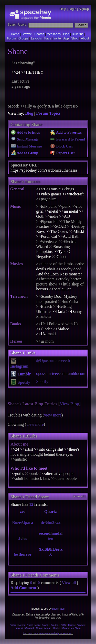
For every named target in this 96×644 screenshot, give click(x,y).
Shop (75, 38)
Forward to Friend (68, 139)
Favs (48, 38)
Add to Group (24, 153)
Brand (45, 625)
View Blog (70, 404)
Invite (57, 38)
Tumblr (21, 374)
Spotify (20, 382)
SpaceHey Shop (72, 628)
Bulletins (77, 34)
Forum (11, 38)
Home (15, 34)
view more (53, 415)
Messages (54, 34)
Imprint (19, 628)
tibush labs (58, 609)
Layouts (36, 38)
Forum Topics (48, 113)
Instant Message (26, 146)
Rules (30, 625)
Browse (27, 34)
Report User (63, 153)
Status (57, 628)
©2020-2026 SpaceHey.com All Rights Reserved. (48, 633)
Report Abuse (43, 628)
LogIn (72, 9)
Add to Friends (25, 132)
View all (69, 583)
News (22, 625)
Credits (54, 625)
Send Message (24, 139)
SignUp (84, 9)
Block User (62, 146)
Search (81, 25)
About (85, 38)
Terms (71, 625)
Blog (66, 34)
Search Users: (17, 25)
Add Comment (23, 588)
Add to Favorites (66, 132)
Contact (30, 628)
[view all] (79, 496)
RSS (63, 625)
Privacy (81, 625)
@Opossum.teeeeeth (53, 360)
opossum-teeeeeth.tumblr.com (61, 374)
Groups (23, 38)
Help (63, 9)
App (66, 38)
